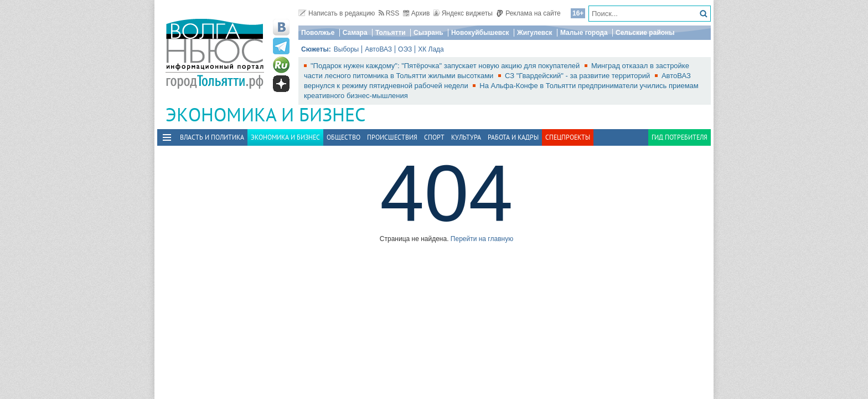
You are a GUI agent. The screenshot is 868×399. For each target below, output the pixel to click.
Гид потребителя (680, 137)
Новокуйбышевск (480, 33)
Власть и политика (212, 137)
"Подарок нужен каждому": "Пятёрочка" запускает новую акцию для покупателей (446, 66)
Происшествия (392, 137)
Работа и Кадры (513, 137)
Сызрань (428, 33)
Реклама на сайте (528, 13)
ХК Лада (431, 49)
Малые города (584, 33)
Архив (417, 13)
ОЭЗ (405, 49)
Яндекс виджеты (463, 13)
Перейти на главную (482, 239)
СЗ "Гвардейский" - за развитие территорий (578, 76)
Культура (466, 137)
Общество (343, 137)
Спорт (434, 137)
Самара (355, 33)
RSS (389, 13)
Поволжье (318, 33)
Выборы (346, 49)
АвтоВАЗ (378, 49)
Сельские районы (645, 33)
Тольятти (391, 33)
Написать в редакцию (337, 13)
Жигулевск (535, 33)
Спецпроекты (568, 137)
